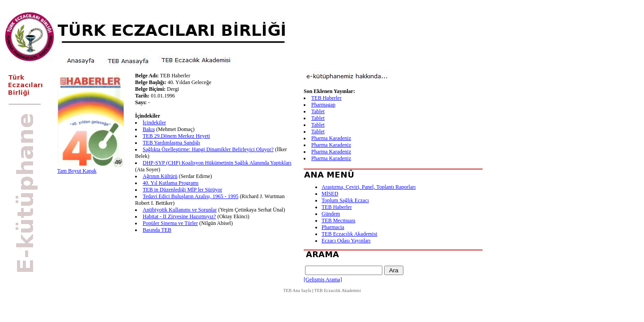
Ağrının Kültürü (160, 176)
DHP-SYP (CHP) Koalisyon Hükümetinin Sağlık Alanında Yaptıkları (217, 163)
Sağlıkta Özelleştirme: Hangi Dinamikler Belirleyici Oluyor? (208, 149)
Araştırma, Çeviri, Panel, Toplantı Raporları (369, 187)
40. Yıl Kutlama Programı (171, 183)
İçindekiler (154, 123)
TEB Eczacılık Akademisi (350, 234)
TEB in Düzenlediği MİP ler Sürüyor (182, 190)
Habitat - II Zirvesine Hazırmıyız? (179, 216)
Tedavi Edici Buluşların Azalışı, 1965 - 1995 (191, 196)
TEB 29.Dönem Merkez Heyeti (176, 136)
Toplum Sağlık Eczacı (345, 200)
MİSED (330, 194)
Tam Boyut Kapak (77, 171)
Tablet (318, 111)
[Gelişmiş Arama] (323, 280)
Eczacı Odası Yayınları (346, 241)
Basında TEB (157, 230)
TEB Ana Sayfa (297, 290)
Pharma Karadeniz (331, 138)
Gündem (331, 214)
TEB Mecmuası (339, 220)
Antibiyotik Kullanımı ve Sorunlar (180, 210)
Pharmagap (323, 105)
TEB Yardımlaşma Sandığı (171, 143)
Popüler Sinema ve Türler (170, 223)
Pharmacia (333, 227)
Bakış (149, 129)
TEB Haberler (326, 98)
